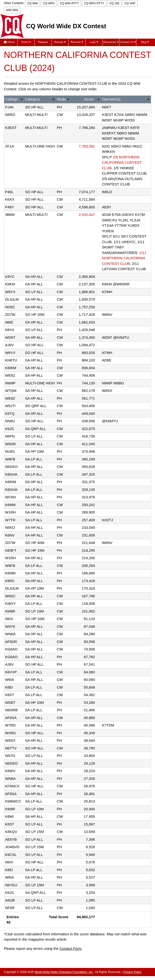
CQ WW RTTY (69, 3)
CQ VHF (130, 3)
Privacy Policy (133, 972)
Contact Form (70, 948)
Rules (26, 42)
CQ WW (32, 3)
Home (9, 42)
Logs (94, 42)
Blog (145, 42)
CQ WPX (49, 3)
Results (60, 42)
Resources (111, 42)
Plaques (43, 42)
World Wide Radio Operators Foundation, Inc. (64, 972)
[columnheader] (14, 100)
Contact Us (128, 42)
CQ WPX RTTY (94, 3)
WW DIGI (12, 10)
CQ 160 (114, 3)
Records (77, 42)
